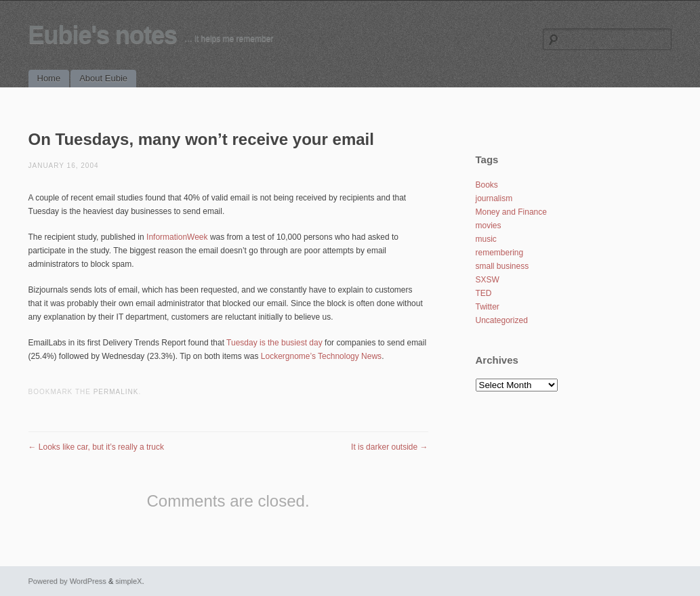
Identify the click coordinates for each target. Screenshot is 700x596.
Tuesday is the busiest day (274, 343)
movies (489, 226)
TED (484, 293)
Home (49, 78)
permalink (116, 392)
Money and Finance (511, 212)
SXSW (488, 280)
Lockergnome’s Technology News (321, 356)
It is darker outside (389, 447)
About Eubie (103, 78)
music (486, 239)
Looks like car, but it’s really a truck (97, 447)
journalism (494, 198)
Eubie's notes (103, 35)
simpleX (128, 581)
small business (502, 266)
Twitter (488, 307)
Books (487, 185)
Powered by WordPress (67, 581)
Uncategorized (502, 320)
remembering (500, 253)
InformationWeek (177, 237)
